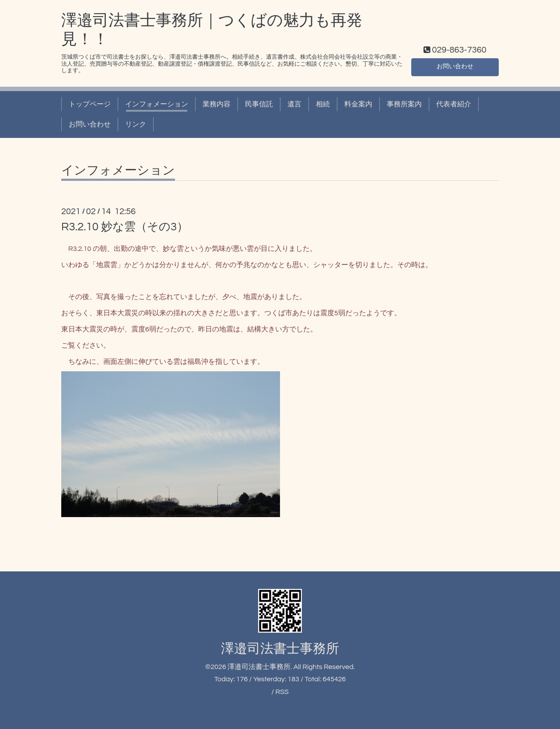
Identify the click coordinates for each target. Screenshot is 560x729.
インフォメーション (157, 104)
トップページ (90, 104)
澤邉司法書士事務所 (280, 649)
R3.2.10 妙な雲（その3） (125, 227)
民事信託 (259, 104)
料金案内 (358, 104)
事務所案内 (404, 104)
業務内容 (217, 104)
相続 (323, 104)
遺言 (294, 104)
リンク (136, 124)
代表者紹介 (454, 104)
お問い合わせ (455, 66)
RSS (282, 692)
